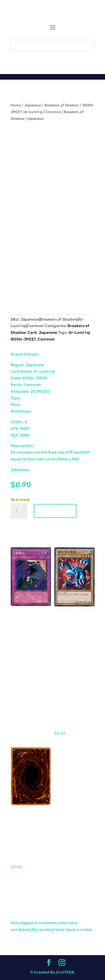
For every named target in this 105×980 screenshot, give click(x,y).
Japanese (33, 105)
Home (16, 105)
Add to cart (55, 511)
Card (32, 333)
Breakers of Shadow (62, 105)
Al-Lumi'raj (79, 333)
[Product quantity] (19, 511)
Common (46, 339)
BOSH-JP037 (23, 339)
